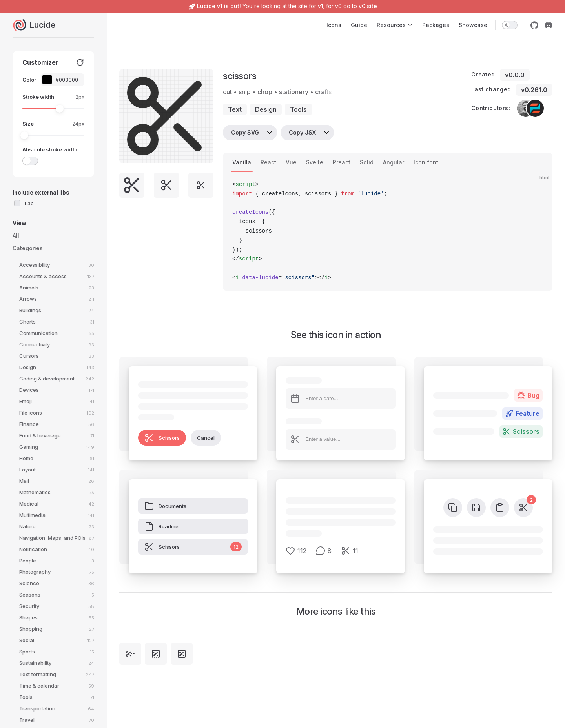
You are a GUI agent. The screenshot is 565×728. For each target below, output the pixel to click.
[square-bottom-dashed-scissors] (156, 654)
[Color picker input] (67, 80)
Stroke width (38, 97)
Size (28, 124)
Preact (342, 162)
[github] (534, 25)
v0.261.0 (534, 90)
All (16, 236)
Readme (161, 526)
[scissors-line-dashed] (130, 654)
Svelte (315, 162)
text (235, 109)
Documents (193, 506)
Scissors (162, 438)
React (268, 162)
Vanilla (242, 162)
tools (298, 109)
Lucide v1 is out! (219, 6)
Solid (367, 162)
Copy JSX (302, 132)
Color (29, 80)
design (266, 109)
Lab (29, 203)
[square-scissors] (182, 654)
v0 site (368, 6)
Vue (291, 162)
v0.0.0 (515, 75)
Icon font (426, 162)
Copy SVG (245, 132)
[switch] (510, 25)
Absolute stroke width (50, 149)
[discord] (549, 25)
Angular (394, 162)
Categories (28, 248)
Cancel (206, 438)
